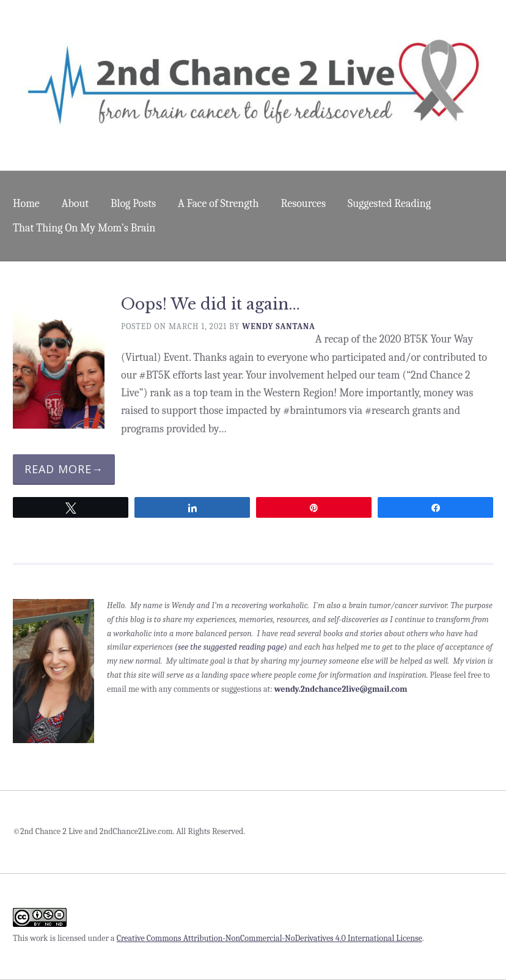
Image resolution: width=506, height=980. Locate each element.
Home (26, 204)
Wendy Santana (279, 326)
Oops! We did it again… (211, 304)
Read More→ (64, 469)
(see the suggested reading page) (231, 647)
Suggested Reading (389, 204)
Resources (304, 204)
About (75, 204)
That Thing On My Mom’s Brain (84, 228)
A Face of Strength (218, 204)
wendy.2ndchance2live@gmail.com (341, 689)
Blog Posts (133, 204)
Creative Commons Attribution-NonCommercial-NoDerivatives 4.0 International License (269, 938)
